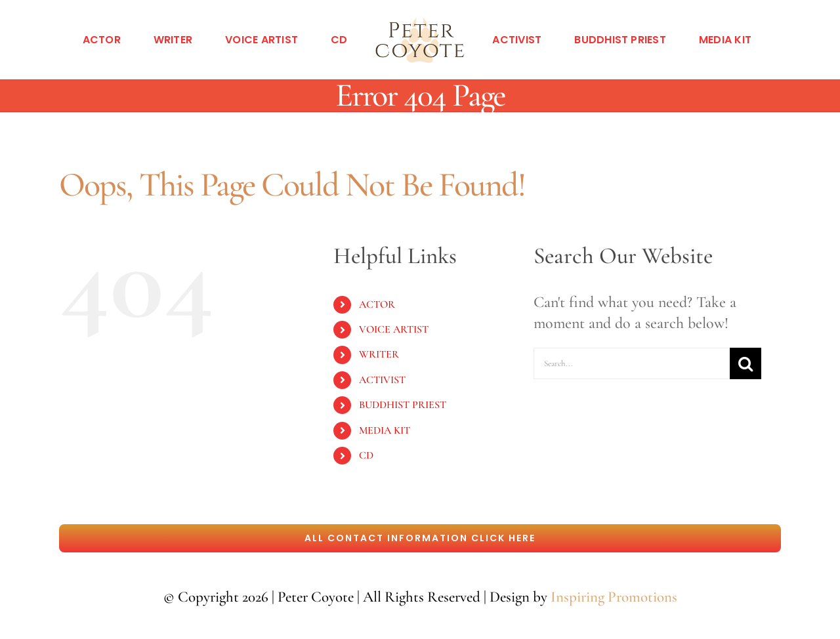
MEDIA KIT (385, 430)
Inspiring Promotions (614, 597)
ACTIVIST (382, 380)
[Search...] (632, 363)
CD (366, 455)
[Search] (745, 363)
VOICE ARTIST (394, 329)
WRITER (379, 354)
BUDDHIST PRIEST (403, 405)
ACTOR (377, 304)
